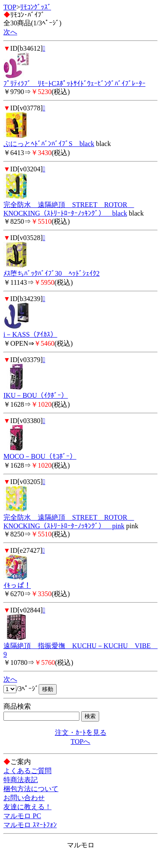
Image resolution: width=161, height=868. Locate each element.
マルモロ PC (22, 816)
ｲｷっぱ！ (17, 586)
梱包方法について (31, 789)
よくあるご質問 (27, 771)
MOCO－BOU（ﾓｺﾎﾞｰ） (40, 456)
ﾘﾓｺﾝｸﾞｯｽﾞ (36, 7)
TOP (10, 7)
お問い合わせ (24, 798)
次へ (10, 32)
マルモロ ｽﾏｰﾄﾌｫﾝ (30, 825)
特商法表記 (21, 780)
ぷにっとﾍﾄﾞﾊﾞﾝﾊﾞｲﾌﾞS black (49, 144)
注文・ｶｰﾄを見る (81, 732)
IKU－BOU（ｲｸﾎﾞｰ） (36, 395)
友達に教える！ (27, 807)
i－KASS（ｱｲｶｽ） (30, 334)
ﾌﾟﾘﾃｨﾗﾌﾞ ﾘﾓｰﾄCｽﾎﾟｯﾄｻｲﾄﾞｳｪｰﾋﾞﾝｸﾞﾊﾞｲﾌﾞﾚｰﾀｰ (74, 84)
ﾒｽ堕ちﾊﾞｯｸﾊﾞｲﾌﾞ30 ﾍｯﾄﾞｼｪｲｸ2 (52, 273)
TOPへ (81, 742)
